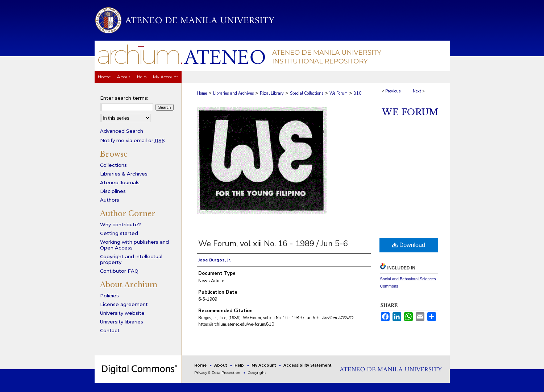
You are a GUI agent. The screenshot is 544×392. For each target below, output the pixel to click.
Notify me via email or (132, 140)
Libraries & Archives (124, 174)
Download (409, 245)
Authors (110, 200)
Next (417, 91)
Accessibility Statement (307, 365)
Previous (393, 91)
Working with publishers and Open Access (134, 245)
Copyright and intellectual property (131, 259)
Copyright (257, 373)
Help (240, 365)
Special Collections (307, 93)
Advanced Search (122, 131)
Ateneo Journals (120, 182)
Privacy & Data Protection (218, 373)
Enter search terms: (124, 98)
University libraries (122, 322)
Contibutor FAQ (119, 271)
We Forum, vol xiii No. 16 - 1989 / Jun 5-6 (273, 244)
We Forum (339, 93)
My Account (264, 365)
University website (122, 313)
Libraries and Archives (233, 93)
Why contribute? (121, 224)
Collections (113, 165)
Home (202, 93)
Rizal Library (272, 93)
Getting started (119, 233)
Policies (109, 296)
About (221, 365)
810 (358, 93)
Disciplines (113, 191)
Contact (110, 330)
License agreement (124, 304)
